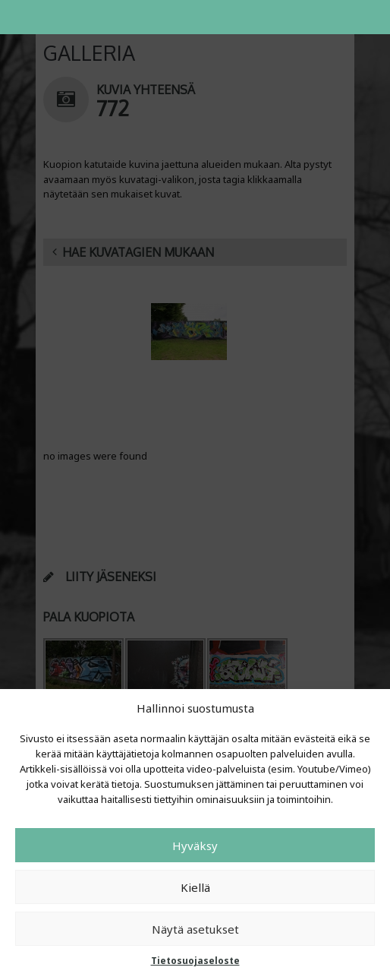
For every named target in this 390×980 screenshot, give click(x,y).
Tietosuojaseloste (195, 961)
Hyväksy (195, 846)
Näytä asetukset (195, 929)
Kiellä (195, 887)
